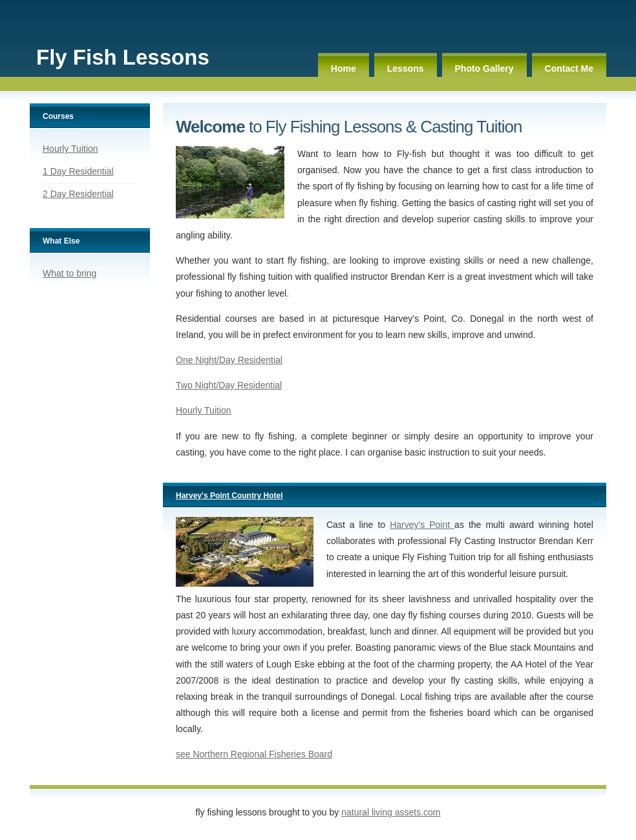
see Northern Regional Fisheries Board (254, 754)
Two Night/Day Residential (229, 385)
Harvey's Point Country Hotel (229, 496)
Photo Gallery (484, 68)
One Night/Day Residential (229, 360)
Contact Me (569, 68)
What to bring (69, 273)
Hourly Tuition (70, 149)
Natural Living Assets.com (391, 812)
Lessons (406, 68)
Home (344, 68)
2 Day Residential (78, 194)
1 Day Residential (78, 171)
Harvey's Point (422, 525)
